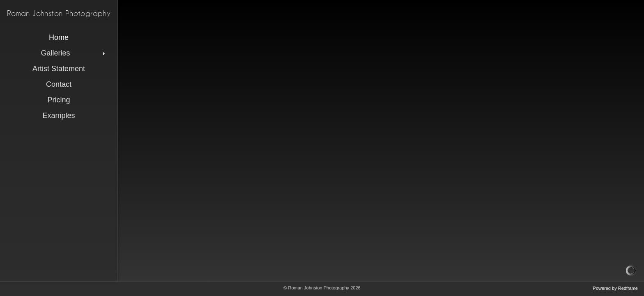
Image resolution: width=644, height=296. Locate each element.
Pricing (59, 100)
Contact (59, 84)
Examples (59, 116)
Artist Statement (59, 69)
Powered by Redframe (615, 288)
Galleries (74, 53)
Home (59, 37)
